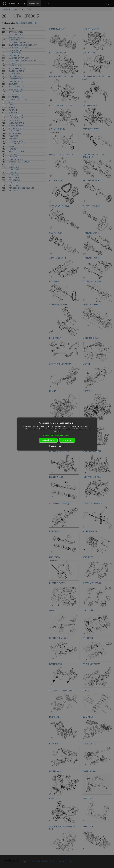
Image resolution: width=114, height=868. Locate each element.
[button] (57, 435)
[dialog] (57, 434)
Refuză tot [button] (67, 440)
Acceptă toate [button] (48, 440)
